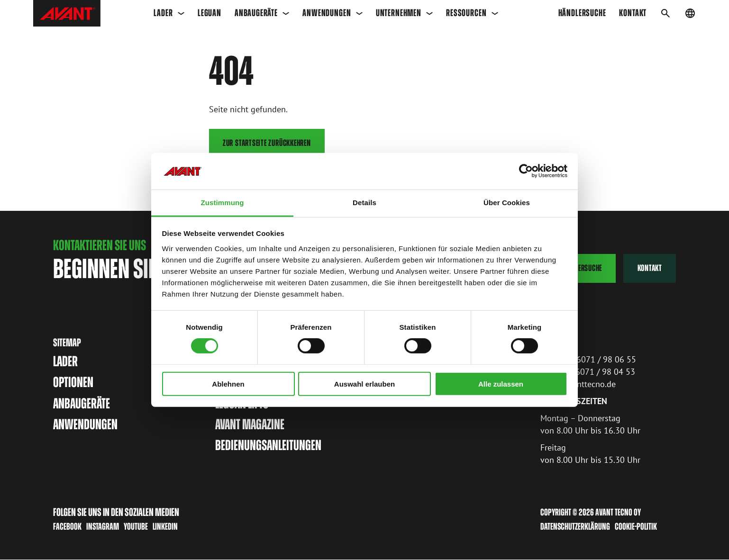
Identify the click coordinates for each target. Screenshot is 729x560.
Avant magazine (250, 424)
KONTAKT (633, 13)
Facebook (67, 526)
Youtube (136, 526)
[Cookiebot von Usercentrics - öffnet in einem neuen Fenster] (526, 171)
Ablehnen (228, 384)
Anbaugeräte (262, 13)
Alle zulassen (501, 384)
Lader (169, 13)
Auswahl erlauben (364, 384)
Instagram (103, 526)
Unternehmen (405, 13)
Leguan (210, 13)
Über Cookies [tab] (507, 203)
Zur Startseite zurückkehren (267, 143)
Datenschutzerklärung (575, 527)
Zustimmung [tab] (223, 203)
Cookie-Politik (636, 527)
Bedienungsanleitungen (268, 446)
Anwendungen (333, 13)
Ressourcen (472, 13)
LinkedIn (165, 526)
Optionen (73, 383)
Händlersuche (582, 13)
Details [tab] (364, 203)
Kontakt (650, 268)
